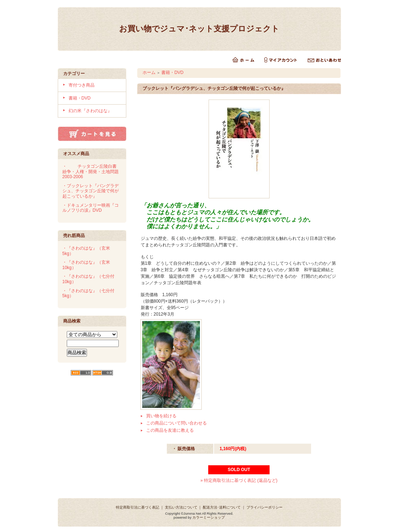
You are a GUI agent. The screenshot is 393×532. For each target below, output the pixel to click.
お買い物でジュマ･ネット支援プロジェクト (199, 29)
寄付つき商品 (82, 85)
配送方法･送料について (222, 507)
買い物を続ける (161, 416)
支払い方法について (181, 507)
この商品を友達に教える (170, 430)
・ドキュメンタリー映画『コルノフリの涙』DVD (91, 208)
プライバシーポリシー (265, 507)
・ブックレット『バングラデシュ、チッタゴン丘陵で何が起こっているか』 (91, 191)
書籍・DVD (80, 98)
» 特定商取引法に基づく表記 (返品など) (239, 480)
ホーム (149, 72)
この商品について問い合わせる (176, 423)
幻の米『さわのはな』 (90, 111)
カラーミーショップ (209, 517)
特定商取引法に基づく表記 (137, 507)
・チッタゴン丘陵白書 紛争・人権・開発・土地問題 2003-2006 (93, 172)
